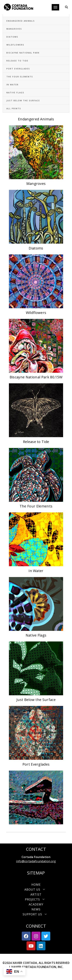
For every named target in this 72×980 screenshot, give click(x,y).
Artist (36, 894)
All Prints (14, 108)
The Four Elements (20, 77)
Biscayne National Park (23, 53)
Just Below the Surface (23, 100)
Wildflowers (15, 45)
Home (36, 885)
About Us (36, 890)
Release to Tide (17, 61)
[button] (36, 890)
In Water (12, 85)
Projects (36, 899)
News (36, 909)
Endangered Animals (21, 21)
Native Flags (15, 93)
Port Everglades (18, 69)
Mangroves (14, 29)
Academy (36, 904)
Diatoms (12, 37)
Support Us (36, 914)
